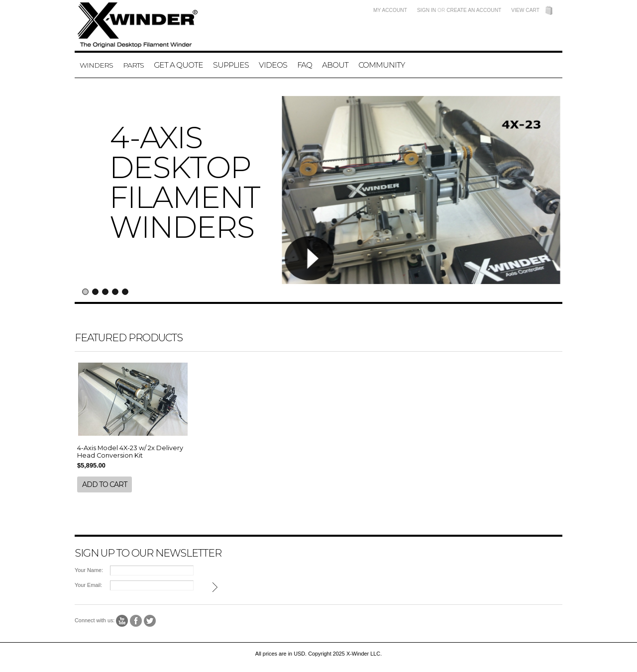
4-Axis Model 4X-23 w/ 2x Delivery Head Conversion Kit (130, 452)
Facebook (136, 621)
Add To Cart (105, 484)
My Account (390, 10)
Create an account (474, 10)
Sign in (426, 10)
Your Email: (88, 585)
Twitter (150, 621)
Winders (96, 65)
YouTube (122, 621)
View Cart (525, 10)
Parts (133, 65)
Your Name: (89, 570)
